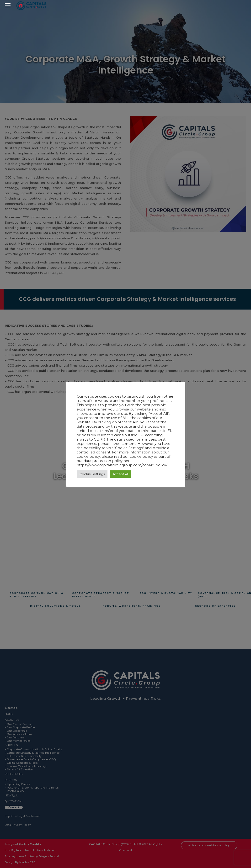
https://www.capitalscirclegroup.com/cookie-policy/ (122, 465)
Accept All (121, 474)
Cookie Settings (92, 474)
